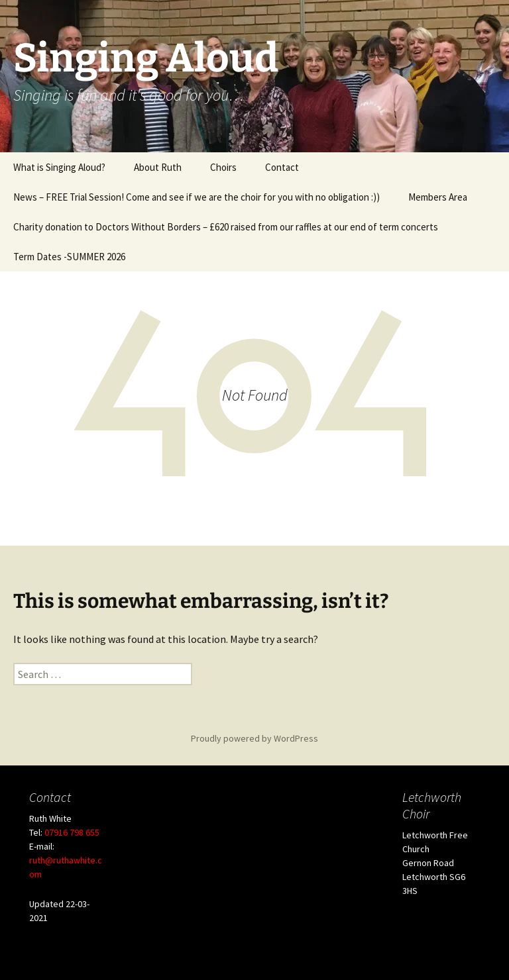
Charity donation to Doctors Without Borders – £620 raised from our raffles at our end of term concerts (226, 227)
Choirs (223, 167)
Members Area (438, 197)
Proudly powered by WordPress (254, 738)
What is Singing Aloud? (59, 167)
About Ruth (158, 167)
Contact (282, 167)
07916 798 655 (72, 832)
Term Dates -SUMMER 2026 (69, 257)
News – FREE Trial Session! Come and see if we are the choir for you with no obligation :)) (197, 197)
